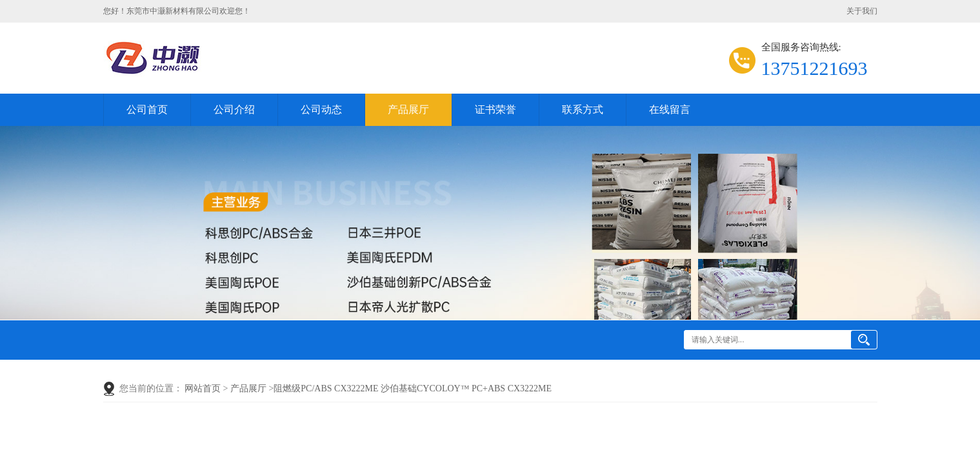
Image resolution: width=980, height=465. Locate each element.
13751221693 (815, 68)
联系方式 (583, 109)
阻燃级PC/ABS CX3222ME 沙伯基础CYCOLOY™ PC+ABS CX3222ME (413, 388)
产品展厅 (408, 109)
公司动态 (321, 109)
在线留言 (670, 109)
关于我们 (862, 11)
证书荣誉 (495, 109)
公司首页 (147, 109)
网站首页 (203, 388)
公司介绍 (234, 109)
